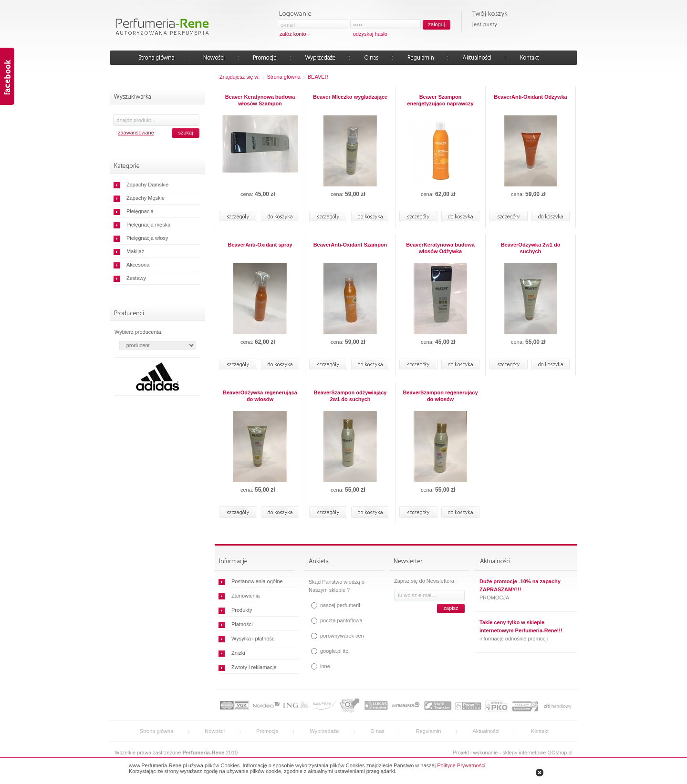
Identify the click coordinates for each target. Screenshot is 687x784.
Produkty (242, 610)
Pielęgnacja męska (148, 225)
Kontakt (540, 731)
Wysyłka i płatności (254, 639)
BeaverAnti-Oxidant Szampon (350, 245)
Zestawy (136, 278)
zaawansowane (136, 133)
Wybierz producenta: (139, 332)
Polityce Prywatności (461, 765)
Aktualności (486, 731)
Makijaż (135, 251)
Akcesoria (138, 265)
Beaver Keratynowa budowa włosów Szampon (260, 100)
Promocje (267, 731)
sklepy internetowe (524, 753)
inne (325, 666)
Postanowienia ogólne (257, 581)
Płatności (242, 624)
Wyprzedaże (324, 731)
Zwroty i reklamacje (254, 667)
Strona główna (283, 77)
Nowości (215, 731)
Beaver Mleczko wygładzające (350, 97)
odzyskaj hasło (370, 34)
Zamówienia (245, 596)
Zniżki (238, 653)
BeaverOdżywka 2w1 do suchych (531, 248)
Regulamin (429, 731)
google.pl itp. (335, 651)
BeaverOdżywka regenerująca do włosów (260, 396)
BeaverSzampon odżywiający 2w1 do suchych (350, 396)
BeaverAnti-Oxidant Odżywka (530, 97)
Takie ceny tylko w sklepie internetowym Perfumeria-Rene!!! (521, 626)
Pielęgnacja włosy (147, 238)
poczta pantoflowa (341, 620)
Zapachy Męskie (146, 198)
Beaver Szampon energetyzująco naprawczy (440, 100)
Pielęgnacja (140, 211)
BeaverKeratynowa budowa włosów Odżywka (440, 248)
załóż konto (293, 34)
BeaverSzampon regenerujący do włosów (440, 396)
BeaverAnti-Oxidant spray (260, 245)
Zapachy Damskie (147, 185)
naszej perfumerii (340, 605)
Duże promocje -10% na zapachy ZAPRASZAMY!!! (520, 585)
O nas (377, 731)
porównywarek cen (342, 636)
